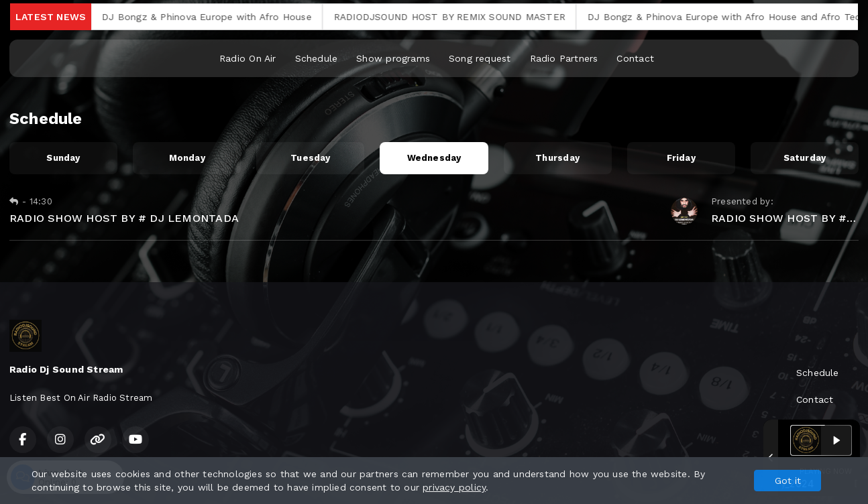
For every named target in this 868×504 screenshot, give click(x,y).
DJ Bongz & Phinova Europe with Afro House (216, 17)
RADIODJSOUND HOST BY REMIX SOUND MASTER (458, 17)
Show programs (393, 58)
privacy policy (454, 487)
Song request (480, 58)
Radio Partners (564, 58)
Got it (788, 481)
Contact (635, 58)
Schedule (317, 58)
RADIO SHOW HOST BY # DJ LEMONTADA (124, 218)
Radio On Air (248, 58)
